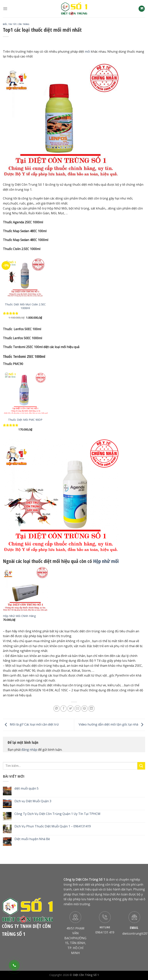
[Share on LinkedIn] (91, 709)
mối (87, 52)
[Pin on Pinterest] (85, 709)
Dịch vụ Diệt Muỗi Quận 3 (33, 801)
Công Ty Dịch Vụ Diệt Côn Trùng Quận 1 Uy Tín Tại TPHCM (57, 814)
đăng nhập (29, 750)
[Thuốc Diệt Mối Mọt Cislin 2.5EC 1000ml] (25, 278)
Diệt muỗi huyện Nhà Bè (32, 839)
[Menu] (5, 9)
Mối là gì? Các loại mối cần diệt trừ (31, 725)
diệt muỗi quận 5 (26, 788)
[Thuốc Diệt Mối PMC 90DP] (25, 393)
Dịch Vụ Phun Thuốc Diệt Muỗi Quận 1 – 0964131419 (53, 826)
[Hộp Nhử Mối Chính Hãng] (25, 589)
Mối (5, 24)
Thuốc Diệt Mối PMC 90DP (25, 420)
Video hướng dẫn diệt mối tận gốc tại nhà (112, 725)
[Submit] (141, 766)
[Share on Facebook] (63, 709)
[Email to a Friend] (78, 709)
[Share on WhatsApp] (57, 709)
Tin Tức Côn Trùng (19, 24)
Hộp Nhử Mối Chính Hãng (19, 616)
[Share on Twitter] (70, 709)
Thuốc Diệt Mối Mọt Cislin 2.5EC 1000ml (25, 306)
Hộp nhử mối (107, 561)
